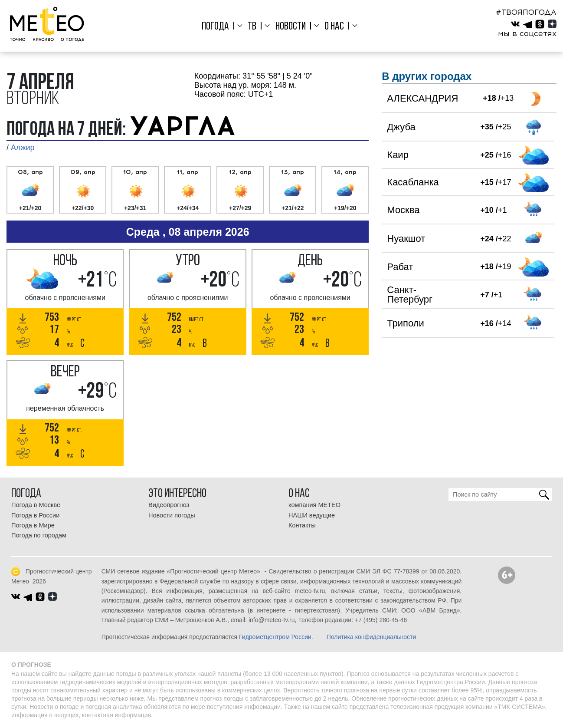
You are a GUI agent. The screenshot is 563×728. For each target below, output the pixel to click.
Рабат (400, 267)
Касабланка (413, 182)
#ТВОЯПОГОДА (526, 12)
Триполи (405, 323)
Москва (403, 210)
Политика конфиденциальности (372, 637)
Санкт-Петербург (410, 295)
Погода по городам (39, 535)
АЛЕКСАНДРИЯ (422, 98)
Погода (215, 27)
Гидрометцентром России (275, 637)
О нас (334, 27)
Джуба (401, 127)
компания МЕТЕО (314, 505)
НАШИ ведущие (312, 515)
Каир (398, 155)
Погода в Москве (36, 505)
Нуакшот (406, 239)
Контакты (302, 525)
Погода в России (35, 515)
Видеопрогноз (169, 505)
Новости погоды (172, 515)
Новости (291, 27)
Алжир (23, 148)
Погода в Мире (33, 525)
